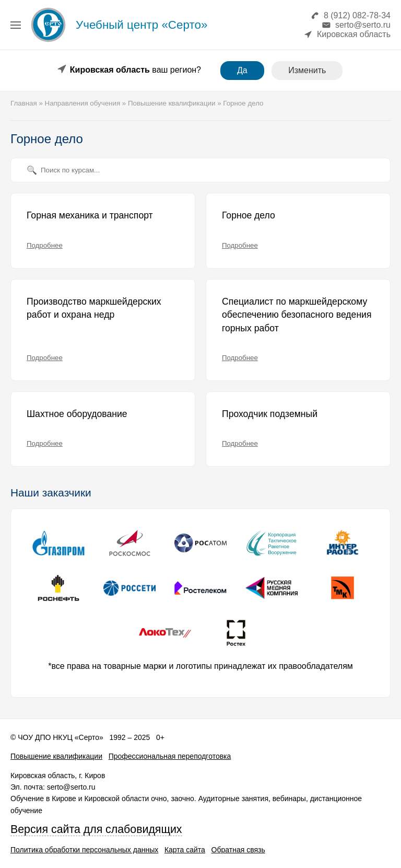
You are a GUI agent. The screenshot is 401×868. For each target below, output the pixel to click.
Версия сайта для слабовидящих (96, 829)
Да (242, 70)
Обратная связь (238, 850)
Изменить (307, 70)
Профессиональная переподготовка (170, 756)
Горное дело (249, 215)
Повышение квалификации (56, 756)
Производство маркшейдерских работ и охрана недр (94, 308)
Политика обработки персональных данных (84, 850)
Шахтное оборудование (77, 414)
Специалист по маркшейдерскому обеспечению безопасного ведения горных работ (297, 315)
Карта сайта (185, 850)
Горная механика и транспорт (90, 215)
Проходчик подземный (270, 414)
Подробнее (45, 245)
